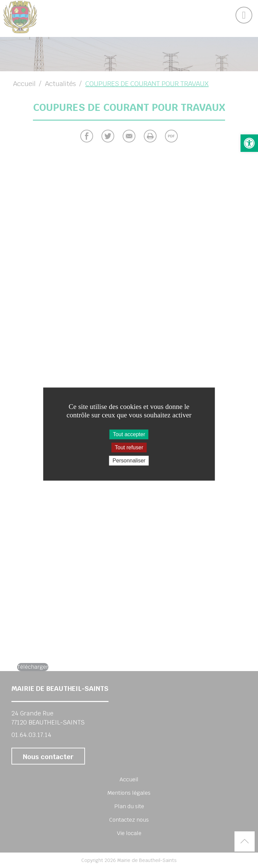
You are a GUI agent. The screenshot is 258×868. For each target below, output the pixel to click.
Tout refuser (129, 447)
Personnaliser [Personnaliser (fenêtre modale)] (129, 461)
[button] (249, 143)
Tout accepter (129, 434)
